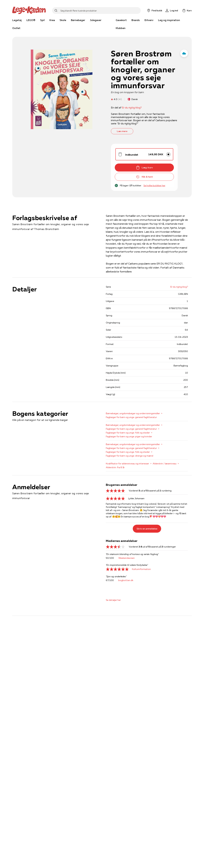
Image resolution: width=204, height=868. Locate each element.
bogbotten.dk (126, 580)
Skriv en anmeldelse (147, 529)
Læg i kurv (144, 168)
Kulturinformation (141, 569)
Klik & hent (144, 177)
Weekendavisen (127, 558)
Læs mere (122, 131)
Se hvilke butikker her (154, 186)
